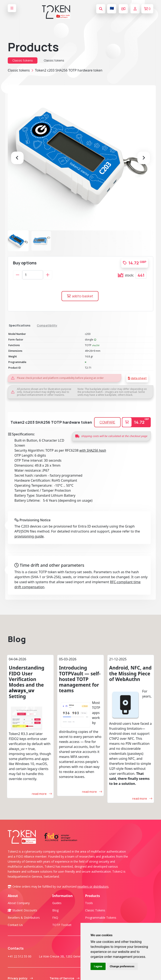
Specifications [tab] (20, 325)
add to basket (80, 296)
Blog (17, 651)
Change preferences (122, 966)
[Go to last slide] (17, 158)
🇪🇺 (112, 8)
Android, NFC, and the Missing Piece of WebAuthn (130, 685)
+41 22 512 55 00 (20, 968)
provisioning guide (29, 548)
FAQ (55, 929)
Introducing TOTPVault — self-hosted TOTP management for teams (80, 691)
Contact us (15, 937)
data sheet (139, 378)
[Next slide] (144, 158)
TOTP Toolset (62, 937)
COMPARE (107, 434)
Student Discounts (22, 922)
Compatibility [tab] (47, 325)
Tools (89, 915)
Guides (57, 915)
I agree (98, 966)
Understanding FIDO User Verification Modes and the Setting (27, 694)
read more (42, 805)
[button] (18, 241)
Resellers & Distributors (24, 929)
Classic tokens (23, 60)
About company (19, 915)
